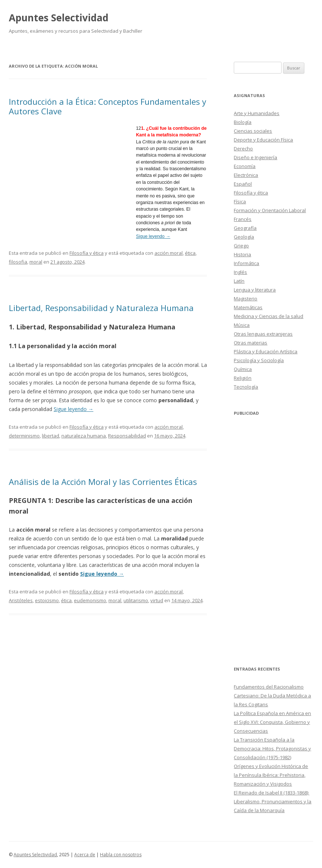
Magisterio (246, 299)
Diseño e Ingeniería (255, 157)
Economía (245, 166)
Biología (243, 122)
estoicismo (47, 600)
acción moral (169, 253)
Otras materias (251, 343)
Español (243, 184)
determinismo (24, 436)
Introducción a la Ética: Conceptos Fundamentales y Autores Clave (108, 106)
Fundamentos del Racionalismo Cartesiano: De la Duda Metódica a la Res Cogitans (272, 696)
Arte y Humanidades (257, 113)
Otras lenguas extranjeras (263, 334)
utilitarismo (136, 600)
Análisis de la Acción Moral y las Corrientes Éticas (103, 482)
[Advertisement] (72, 178)
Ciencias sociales (253, 131)
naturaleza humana (84, 436)
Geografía (245, 228)
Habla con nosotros (121, 855)
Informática (246, 263)
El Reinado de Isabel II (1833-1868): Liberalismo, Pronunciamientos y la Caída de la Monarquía (273, 801)
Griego (241, 246)
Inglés (240, 272)
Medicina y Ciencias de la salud (269, 316)
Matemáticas (248, 307)
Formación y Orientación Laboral (270, 210)
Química (243, 369)
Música (242, 325)
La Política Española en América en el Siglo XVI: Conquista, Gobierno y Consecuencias (272, 722)
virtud (157, 600)
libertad (51, 436)
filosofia (18, 262)
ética (190, 253)
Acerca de (85, 855)
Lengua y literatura (255, 290)
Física (240, 201)
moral (36, 262)
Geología (244, 237)
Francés (243, 219)
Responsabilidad (127, 436)
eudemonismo (90, 600)
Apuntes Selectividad (59, 18)
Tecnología (246, 387)
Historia (242, 254)
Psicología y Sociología (259, 360)
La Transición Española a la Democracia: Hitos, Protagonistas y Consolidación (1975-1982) (272, 749)
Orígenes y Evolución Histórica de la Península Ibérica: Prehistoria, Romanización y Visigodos (271, 775)
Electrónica (246, 175)
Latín (239, 281)
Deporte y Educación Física (263, 140)
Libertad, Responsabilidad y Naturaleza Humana (101, 308)
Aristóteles (21, 600)
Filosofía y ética (87, 253)
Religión (243, 378)
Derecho (243, 149)
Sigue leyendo (153, 236)
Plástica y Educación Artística (266, 351)
